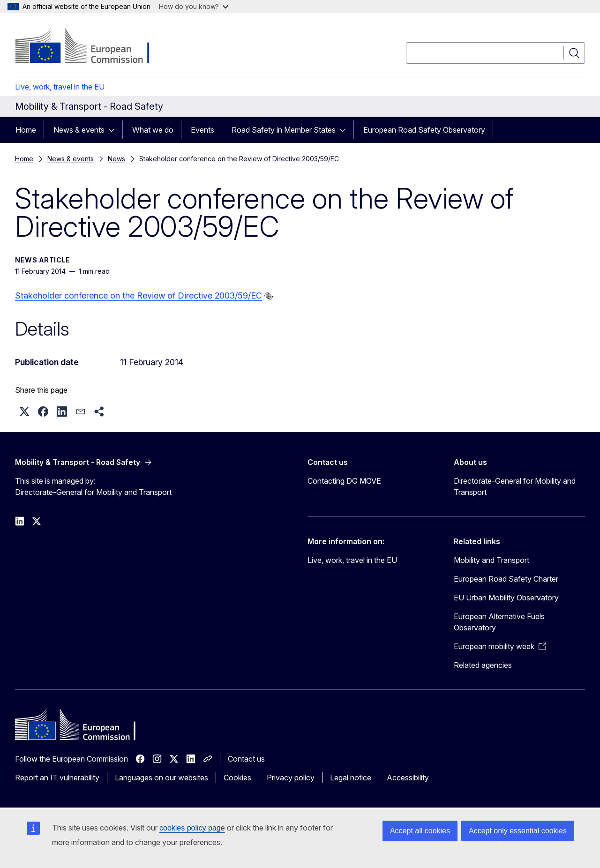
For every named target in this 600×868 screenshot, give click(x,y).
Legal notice (351, 778)
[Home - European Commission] (91, 47)
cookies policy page (192, 828)
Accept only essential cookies (518, 831)
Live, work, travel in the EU (60, 87)
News (116, 159)
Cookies (237, 778)
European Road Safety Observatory (424, 130)
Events (202, 130)
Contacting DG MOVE (344, 481)
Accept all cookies (420, 831)
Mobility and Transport (491, 560)
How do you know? (194, 6)
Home (26, 130)
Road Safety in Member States (284, 130)
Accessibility (408, 778)
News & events (79, 130)
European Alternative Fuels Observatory (499, 622)
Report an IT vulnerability (57, 778)
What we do (153, 130)
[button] (24, 412)
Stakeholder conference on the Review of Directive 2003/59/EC (139, 296)
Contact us (246, 759)
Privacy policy (291, 778)
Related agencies (483, 665)
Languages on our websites (161, 778)
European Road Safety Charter (506, 579)
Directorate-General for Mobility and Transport (515, 486)
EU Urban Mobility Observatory (506, 598)
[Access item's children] (114, 130)
